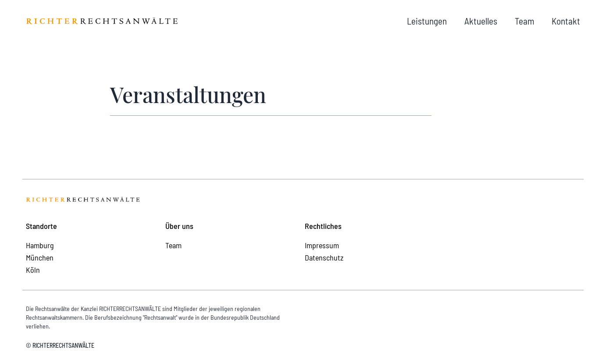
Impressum (322, 245)
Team (524, 21)
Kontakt (566, 21)
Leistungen (427, 21)
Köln (33, 270)
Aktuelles (481, 21)
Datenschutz (324, 257)
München (40, 257)
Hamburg (40, 245)
